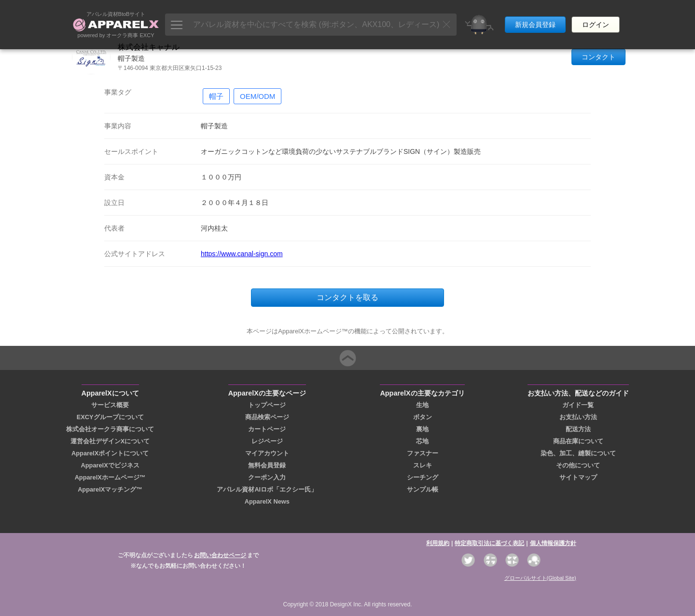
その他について (578, 465)
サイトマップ (578, 477)
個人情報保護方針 (553, 543)
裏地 (422, 429)
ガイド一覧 (578, 405)
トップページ (267, 405)
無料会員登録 (267, 465)
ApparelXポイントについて (110, 453)
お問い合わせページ (220, 555)
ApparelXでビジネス (110, 465)
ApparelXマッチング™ (110, 489)
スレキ (423, 465)
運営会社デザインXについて (110, 441)
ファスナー (423, 453)
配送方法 (578, 429)
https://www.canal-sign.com (242, 254)
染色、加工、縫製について (578, 453)
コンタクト (598, 57)
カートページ (267, 429)
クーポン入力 (267, 477)
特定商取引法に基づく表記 (489, 543)
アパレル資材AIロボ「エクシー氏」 (267, 489)
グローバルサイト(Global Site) (540, 578)
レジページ (267, 441)
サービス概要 (110, 405)
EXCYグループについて (110, 417)
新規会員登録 (535, 18)
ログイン (596, 18)
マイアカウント (267, 453)
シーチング (423, 477)
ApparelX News (267, 501)
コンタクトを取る (347, 297)
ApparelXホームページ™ (110, 477)
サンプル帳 (423, 489)
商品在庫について (578, 441)
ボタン (423, 417)
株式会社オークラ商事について (110, 429)
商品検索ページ (267, 417)
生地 (422, 405)
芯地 (422, 441)
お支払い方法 (578, 417)
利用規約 (438, 543)
